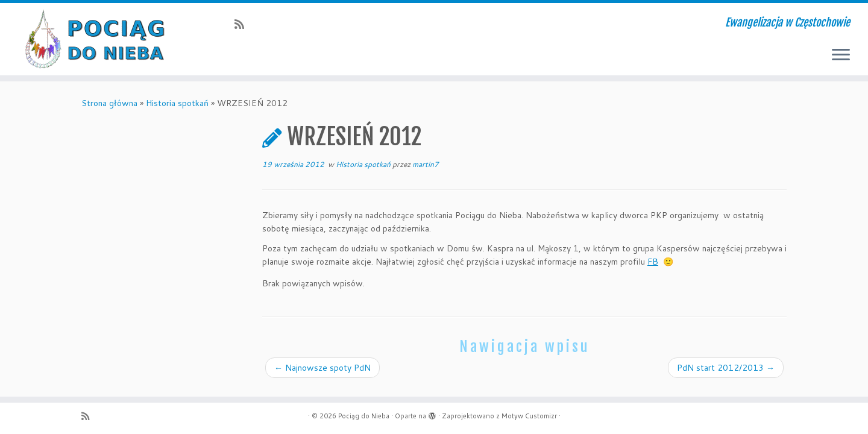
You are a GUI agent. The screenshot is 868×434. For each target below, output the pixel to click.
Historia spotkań (177, 103)
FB (653, 262)
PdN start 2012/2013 (726, 368)
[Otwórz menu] (841, 55)
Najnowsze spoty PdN (322, 368)
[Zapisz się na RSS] (243, 24)
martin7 (426, 164)
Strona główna (109, 103)
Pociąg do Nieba (364, 416)
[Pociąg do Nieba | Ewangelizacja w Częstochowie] (100, 39)
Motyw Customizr (529, 416)
